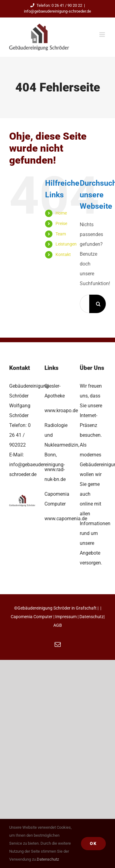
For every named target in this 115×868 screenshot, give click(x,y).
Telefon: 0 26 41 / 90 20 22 (55, 5)
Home (61, 213)
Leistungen (66, 244)
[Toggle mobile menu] (103, 35)
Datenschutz (92, 617)
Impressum (66, 617)
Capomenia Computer (32, 617)
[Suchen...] (84, 304)
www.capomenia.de (66, 519)
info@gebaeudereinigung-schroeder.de (57, 11)
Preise (61, 223)
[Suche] (98, 304)
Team (61, 234)
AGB (58, 625)
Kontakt (63, 254)
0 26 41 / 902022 (20, 435)
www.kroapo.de (61, 411)
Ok (93, 843)
